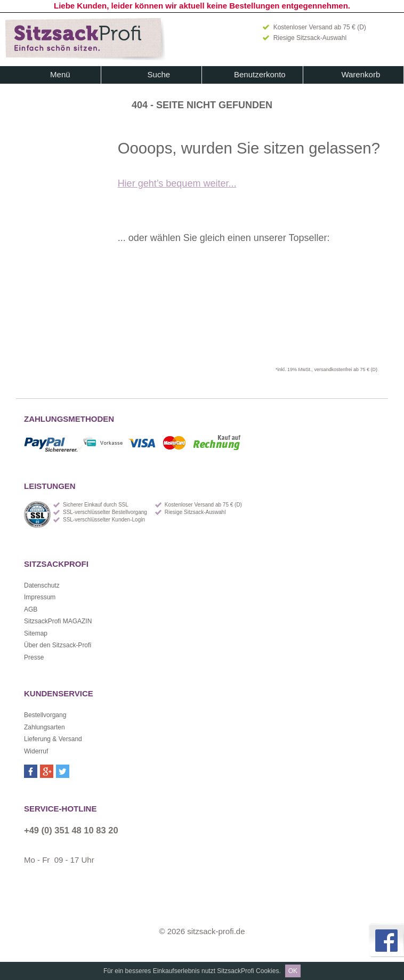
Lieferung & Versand (53, 739)
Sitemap (36, 633)
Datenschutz (42, 585)
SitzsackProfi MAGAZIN (58, 621)
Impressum (40, 597)
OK (293, 971)
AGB (31, 609)
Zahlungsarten (45, 727)
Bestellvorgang (45, 715)
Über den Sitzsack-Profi (58, 645)
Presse (34, 657)
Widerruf (36, 751)
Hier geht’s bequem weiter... (177, 183)
